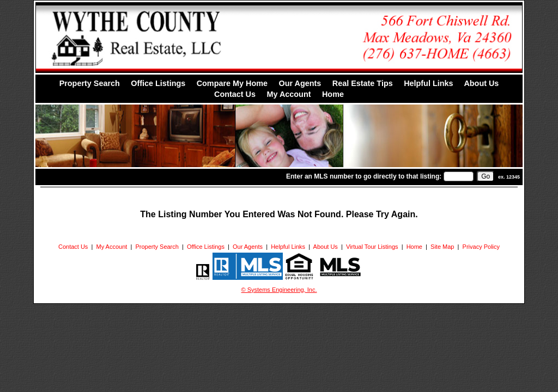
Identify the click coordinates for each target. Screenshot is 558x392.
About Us (481, 83)
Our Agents (300, 83)
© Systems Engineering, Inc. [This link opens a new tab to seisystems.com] (279, 290)
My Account (289, 94)
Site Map (442, 247)
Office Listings (158, 83)
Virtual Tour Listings (372, 247)
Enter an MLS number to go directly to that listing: (364, 176)
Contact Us (235, 94)
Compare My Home (232, 83)
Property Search (90, 83)
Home (333, 94)
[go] (486, 176)
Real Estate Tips (363, 83)
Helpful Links (428, 83)
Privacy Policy (481, 247)
